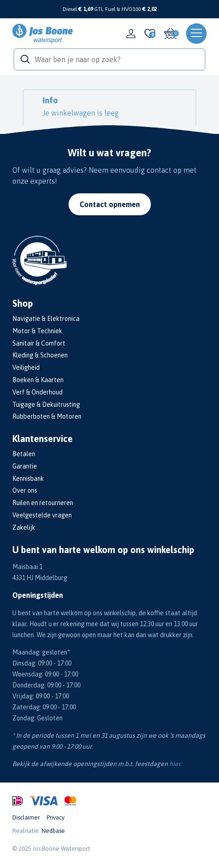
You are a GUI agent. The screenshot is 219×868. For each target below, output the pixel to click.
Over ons (25, 490)
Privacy (56, 817)
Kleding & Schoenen (40, 355)
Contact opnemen (110, 204)
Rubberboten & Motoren (47, 416)
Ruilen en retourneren (43, 503)
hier (175, 764)
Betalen (24, 454)
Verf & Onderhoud (37, 392)
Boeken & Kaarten (38, 380)
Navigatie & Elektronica (46, 319)
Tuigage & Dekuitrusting (46, 405)
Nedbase (53, 831)
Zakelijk (24, 527)
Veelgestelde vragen (42, 515)
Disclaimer (26, 817)
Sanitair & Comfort (39, 343)
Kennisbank (28, 479)
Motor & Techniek (37, 331)
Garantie (25, 466)
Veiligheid (26, 367)
